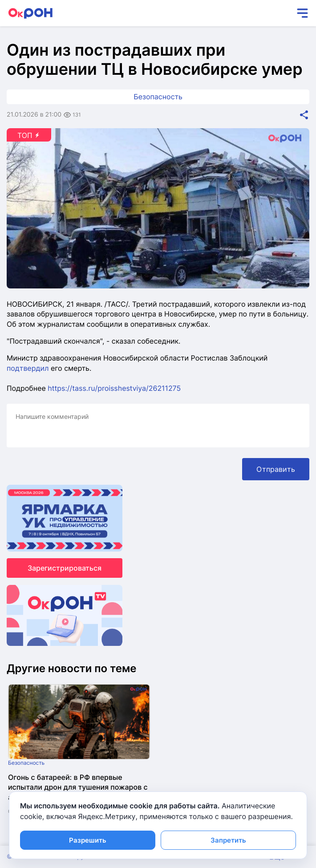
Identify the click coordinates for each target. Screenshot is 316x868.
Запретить (228, 840)
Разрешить (88, 840)
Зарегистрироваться (65, 568)
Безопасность (158, 97)
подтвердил (28, 368)
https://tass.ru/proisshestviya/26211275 (114, 388)
